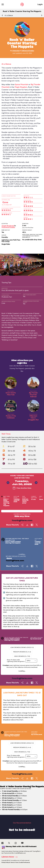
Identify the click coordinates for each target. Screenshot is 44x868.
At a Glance (9, 15)
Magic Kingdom (21, 87)
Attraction (16, 51)
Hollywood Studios (28, 51)
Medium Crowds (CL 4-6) (22, 652)
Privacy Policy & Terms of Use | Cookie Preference (16, 862)
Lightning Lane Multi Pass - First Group (11, 241)
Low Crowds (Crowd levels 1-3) (22, 647)
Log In (40, 4)
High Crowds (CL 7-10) (22, 656)
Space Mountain (22, 84)
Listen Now (10, 857)
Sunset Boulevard (8, 226)
